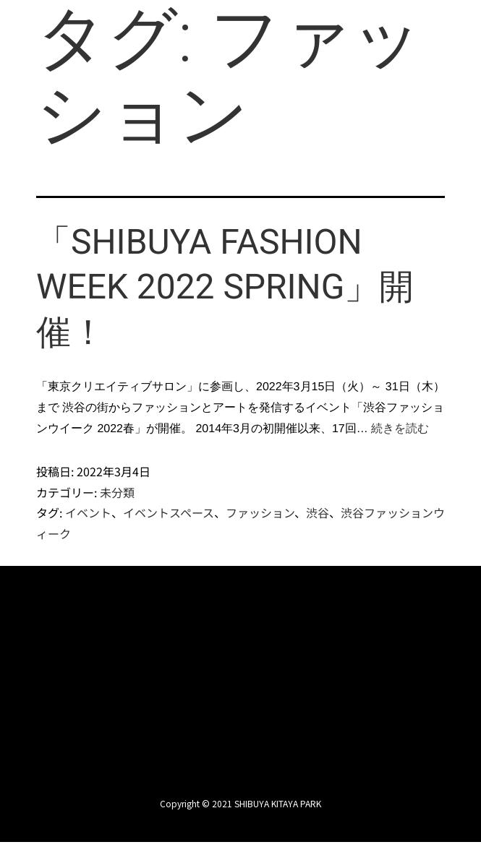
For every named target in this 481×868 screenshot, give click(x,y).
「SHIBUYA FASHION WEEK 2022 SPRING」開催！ (225, 287)
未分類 (117, 491)
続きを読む (400, 428)
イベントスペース (169, 512)
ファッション (260, 512)
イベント (88, 512)
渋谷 (318, 512)
